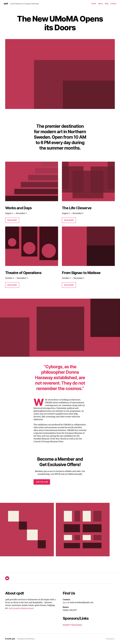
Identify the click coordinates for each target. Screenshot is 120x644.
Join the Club (42, 482)
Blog (107, 4)
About (100, 4)
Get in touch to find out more (22, 608)
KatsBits (66, 625)
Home (94, 4)
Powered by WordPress (26, 639)
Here (65, 603)
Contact (113, 4)
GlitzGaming (77, 625)
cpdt (6, 4)
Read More (12, 220)
